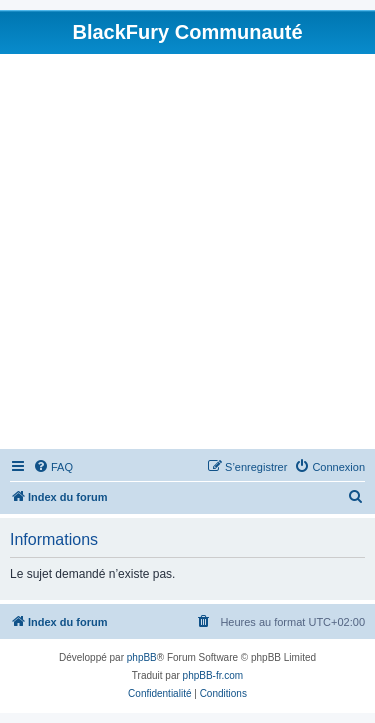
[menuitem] (53, 467)
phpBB (142, 657)
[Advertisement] (187, 251)
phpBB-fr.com (213, 675)
